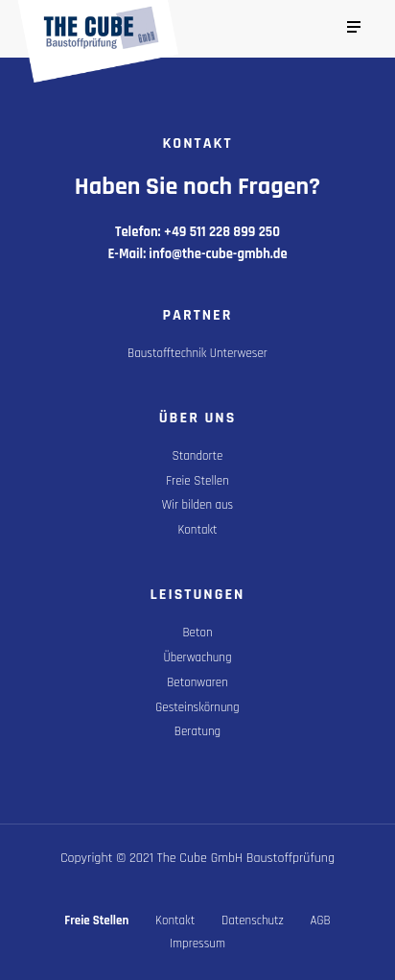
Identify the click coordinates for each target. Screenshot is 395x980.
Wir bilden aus (197, 505)
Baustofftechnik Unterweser (197, 353)
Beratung (197, 731)
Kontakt (197, 530)
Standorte (198, 456)
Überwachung (197, 657)
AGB (321, 920)
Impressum (197, 944)
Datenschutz (253, 920)
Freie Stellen (197, 481)
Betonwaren (197, 682)
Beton (197, 633)
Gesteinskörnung (197, 707)
